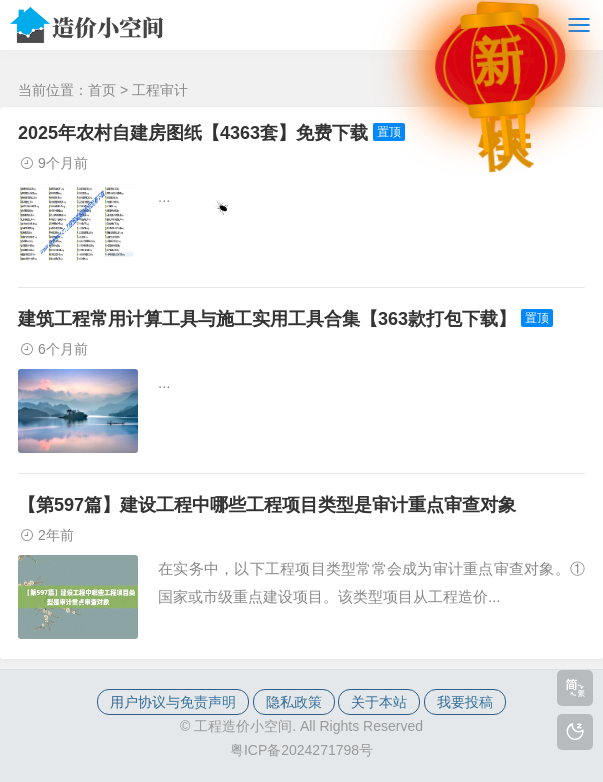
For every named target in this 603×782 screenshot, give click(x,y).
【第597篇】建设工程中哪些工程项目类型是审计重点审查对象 (267, 505)
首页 (102, 90)
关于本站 (379, 702)
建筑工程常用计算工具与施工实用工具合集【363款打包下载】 (267, 319)
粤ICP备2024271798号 (301, 750)
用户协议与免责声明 (173, 702)
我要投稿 (465, 702)
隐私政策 (294, 702)
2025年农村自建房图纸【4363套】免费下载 (193, 133)
